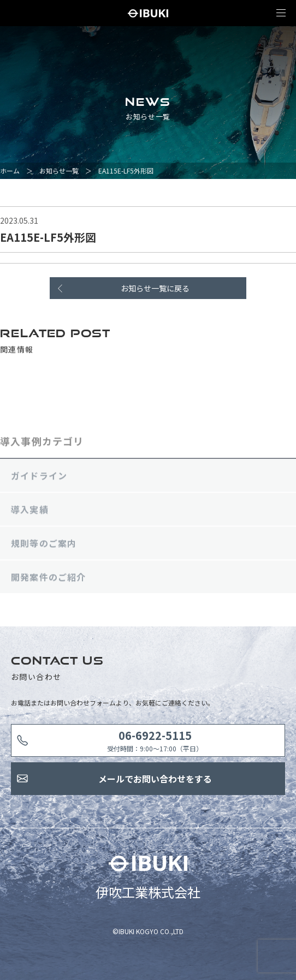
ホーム (10, 171)
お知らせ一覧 (59, 171)
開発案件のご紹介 (49, 579)
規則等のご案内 (44, 546)
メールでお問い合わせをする (155, 779)
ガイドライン (39, 478)
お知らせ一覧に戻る (155, 288)
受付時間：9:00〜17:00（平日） (155, 740)
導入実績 (30, 512)
